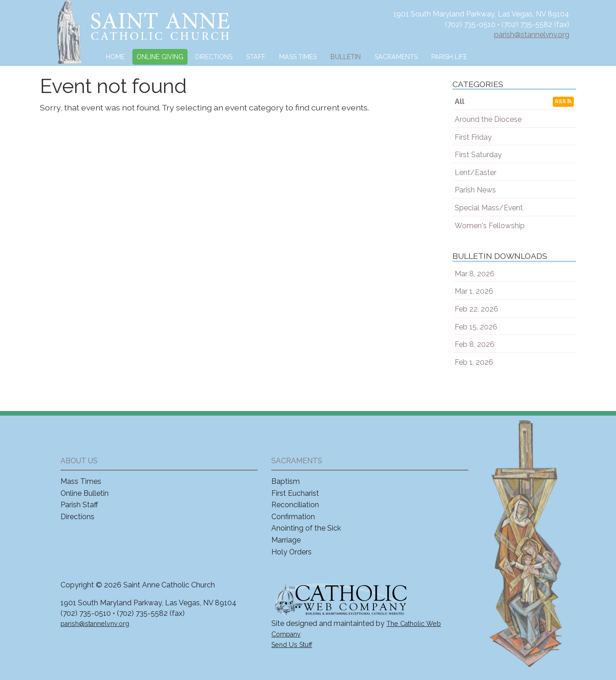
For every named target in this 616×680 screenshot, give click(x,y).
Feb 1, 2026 (474, 362)
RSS (563, 101)
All (459, 101)
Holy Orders (291, 552)
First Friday (473, 137)
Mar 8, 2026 (475, 274)
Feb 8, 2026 (475, 344)
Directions (214, 57)
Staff (256, 57)
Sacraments (396, 57)
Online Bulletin (85, 493)
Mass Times (298, 57)
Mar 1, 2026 (474, 291)
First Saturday (478, 155)
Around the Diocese (488, 119)
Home (115, 57)
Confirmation (293, 517)
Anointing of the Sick (306, 528)
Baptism (286, 481)
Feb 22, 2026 (476, 309)
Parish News (475, 190)
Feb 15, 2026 (476, 327)
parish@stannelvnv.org (532, 35)
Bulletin (346, 57)
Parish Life (449, 57)
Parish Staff (79, 505)
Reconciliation (295, 505)
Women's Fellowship (490, 226)
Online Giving (160, 57)
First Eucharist (295, 493)
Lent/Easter (476, 173)
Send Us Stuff (292, 645)
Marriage (286, 540)
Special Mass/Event (489, 208)
